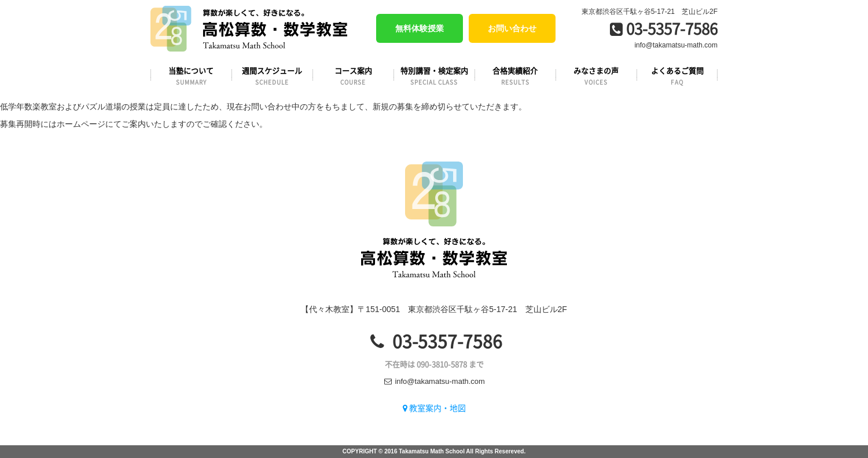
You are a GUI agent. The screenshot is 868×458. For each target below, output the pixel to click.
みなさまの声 (596, 76)
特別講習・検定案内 (434, 76)
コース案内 (353, 76)
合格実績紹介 (515, 76)
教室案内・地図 (434, 408)
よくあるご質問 (677, 76)
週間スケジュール (272, 76)
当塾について (191, 76)
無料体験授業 (420, 28)
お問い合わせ (512, 28)
